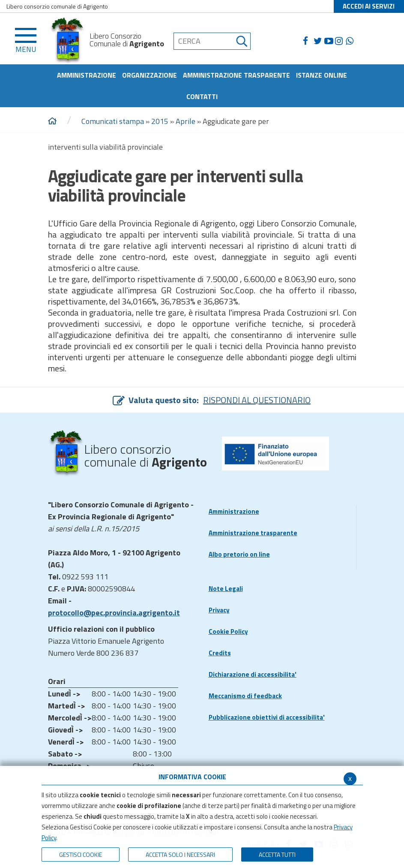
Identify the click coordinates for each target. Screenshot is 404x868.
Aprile (186, 121)
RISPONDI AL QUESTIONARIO (257, 400)
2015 (160, 121)
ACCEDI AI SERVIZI (369, 6)
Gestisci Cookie (81, 854)
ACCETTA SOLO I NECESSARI (180, 854)
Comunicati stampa (113, 121)
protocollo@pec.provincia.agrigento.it (114, 613)
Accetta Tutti (277, 854)
